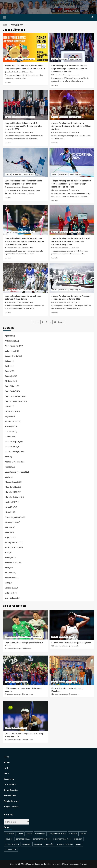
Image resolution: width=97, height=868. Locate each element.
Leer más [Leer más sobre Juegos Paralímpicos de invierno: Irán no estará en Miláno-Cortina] (8, 313)
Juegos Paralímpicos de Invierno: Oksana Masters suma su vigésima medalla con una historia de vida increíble (24, 241)
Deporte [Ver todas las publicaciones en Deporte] (8, 59)
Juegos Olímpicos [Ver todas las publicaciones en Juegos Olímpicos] (29, 59)
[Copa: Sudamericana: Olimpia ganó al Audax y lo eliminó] (25, 625)
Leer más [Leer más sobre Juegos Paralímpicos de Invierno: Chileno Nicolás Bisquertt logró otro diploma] (8, 197)
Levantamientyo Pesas (15, 472)
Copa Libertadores (13, 396)
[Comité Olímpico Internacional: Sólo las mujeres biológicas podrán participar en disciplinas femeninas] (72, 47)
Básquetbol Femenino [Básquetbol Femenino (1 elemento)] (57, 834)
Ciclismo (9, 381)
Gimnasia (9, 431)
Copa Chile (10, 386)
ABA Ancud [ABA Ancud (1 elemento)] (10, 834)
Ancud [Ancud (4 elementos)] (20, 834)
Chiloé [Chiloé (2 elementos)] (83, 834)
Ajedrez (8, 336)
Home (7, 757)
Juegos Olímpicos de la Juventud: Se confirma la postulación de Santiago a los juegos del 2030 (23, 126)
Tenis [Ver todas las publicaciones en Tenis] (71, 637)
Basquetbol (10, 356)
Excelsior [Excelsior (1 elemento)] (78, 839)
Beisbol (8, 361)
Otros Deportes (12, 517)
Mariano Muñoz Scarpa (14, 72)
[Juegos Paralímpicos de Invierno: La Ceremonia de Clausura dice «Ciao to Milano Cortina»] (72, 105)
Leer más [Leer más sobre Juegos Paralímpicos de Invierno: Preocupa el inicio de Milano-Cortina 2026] (54, 313)
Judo (7, 457)
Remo (7, 532)
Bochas (8, 366)
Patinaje (9, 527)
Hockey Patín (11, 447)
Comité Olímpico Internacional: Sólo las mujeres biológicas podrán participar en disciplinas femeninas (69, 69)
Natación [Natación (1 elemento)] (49, 844)
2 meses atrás (28, 72)
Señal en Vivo (10, 796)
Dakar (8, 406)
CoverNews (68, 864)
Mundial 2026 (11, 492)
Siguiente (61, 322)
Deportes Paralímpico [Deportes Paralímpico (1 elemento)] (62, 839)
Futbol (8, 426)
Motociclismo (11, 482)
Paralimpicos (10, 522)
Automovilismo (12, 346)
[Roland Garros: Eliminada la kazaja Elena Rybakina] (72, 625)
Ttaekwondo (11, 578)
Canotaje (9, 376)
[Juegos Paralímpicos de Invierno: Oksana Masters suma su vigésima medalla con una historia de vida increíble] (25, 220)
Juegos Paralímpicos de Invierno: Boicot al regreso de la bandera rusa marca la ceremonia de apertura (70, 241)
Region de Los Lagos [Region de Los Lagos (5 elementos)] (65, 844)
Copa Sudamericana (14, 401)
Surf (7, 552)
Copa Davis (10, 391)
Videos (8, 588)
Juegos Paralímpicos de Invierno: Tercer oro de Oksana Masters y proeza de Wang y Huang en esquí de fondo (71, 184)
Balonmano (10, 351)
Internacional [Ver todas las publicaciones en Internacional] (17, 59)
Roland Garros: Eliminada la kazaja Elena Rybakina (71, 643)
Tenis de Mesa (11, 563)
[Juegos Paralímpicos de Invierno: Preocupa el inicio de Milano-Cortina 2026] (72, 278)
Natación (9, 507)
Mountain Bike (11, 487)
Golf (7, 437)
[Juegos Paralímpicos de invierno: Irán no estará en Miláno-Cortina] (25, 278)
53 (55, 322)
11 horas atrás (29, 694)
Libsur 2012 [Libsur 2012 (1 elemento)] (26, 844)
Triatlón (9, 573)
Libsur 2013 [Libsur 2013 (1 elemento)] (38, 844)
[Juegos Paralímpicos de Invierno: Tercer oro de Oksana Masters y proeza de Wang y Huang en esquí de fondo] (72, 163)
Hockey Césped (12, 442)
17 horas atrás (75, 694)
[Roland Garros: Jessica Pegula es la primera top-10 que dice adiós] (25, 716)
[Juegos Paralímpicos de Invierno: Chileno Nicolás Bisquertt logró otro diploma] (25, 163)
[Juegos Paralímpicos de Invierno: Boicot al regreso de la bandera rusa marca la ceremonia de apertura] (72, 220)
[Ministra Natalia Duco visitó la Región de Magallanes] (72, 670)
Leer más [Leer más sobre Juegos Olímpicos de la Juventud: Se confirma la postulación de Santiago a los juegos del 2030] (8, 143)
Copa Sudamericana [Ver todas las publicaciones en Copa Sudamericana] (12, 637)
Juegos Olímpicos (13, 462)
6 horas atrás (28, 649)
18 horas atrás (29, 740)
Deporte (9, 411)
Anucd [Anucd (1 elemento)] (29, 834)
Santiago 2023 (11, 547)
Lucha (8, 477)
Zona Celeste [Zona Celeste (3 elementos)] (11, 849)
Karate (8, 467)
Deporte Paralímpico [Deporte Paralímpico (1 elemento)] (41, 839)
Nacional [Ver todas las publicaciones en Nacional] (62, 682)
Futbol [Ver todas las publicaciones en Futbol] (29, 637)
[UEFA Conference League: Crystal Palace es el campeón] (25, 670)
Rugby (8, 537)
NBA (7, 512)
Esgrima (8, 416)
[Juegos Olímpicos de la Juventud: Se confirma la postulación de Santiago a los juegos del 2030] (25, 105)
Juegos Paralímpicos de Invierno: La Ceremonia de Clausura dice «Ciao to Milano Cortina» (71, 126)
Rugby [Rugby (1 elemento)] (79, 844)
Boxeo (8, 371)
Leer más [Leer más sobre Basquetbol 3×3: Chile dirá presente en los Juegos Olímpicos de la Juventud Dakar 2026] (8, 82)
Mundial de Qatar (13, 497)
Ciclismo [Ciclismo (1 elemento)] (9, 839)
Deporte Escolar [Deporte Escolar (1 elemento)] (23, 839)
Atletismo (9, 341)
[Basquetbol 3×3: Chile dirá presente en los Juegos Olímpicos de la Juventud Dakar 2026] (25, 47)
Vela (7, 583)
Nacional (9, 502)
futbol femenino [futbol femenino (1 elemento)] (12, 844)
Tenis (7, 557)
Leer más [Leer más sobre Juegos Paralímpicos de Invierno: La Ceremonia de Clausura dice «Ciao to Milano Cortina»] (54, 143)
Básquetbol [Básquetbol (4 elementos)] (40, 834)
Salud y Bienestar (13, 542)
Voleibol (9, 593)
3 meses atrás (28, 187)
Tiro (7, 568)
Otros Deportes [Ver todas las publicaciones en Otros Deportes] (72, 682)
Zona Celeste (11, 598)
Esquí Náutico (11, 421)
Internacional (11, 452)
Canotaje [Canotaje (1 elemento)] (73, 834)
